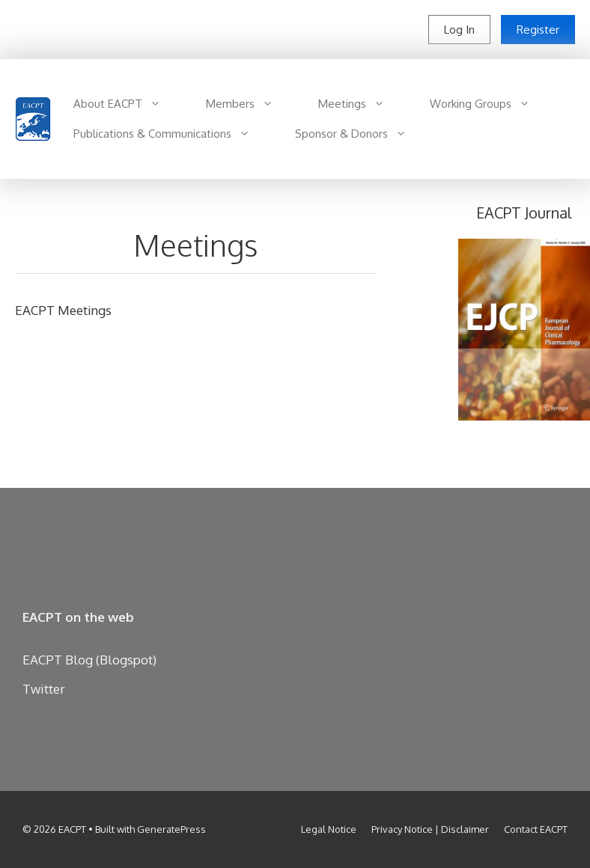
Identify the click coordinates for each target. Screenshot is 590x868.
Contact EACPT (536, 829)
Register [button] (538, 30)
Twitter (44, 689)
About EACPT (128, 104)
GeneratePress (171, 829)
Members (251, 104)
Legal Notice (329, 829)
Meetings (363, 104)
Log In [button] (459, 30)
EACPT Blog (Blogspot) (89, 660)
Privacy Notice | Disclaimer (430, 829)
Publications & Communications (173, 134)
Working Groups (491, 104)
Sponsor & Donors (362, 134)
